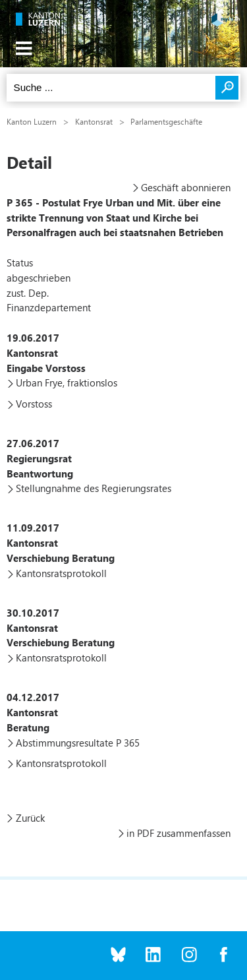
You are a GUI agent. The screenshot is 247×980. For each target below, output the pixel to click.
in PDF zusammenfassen (178, 833)
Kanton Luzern (32, 121)
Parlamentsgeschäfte (166, 121)
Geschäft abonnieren (186, 187)
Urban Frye (39, 383)
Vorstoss (34, 404)
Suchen (227, 88)
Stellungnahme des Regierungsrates (94, 488)
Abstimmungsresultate (65, 743)
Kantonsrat (94, 121)
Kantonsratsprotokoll (61, 573)
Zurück (30, 818)
